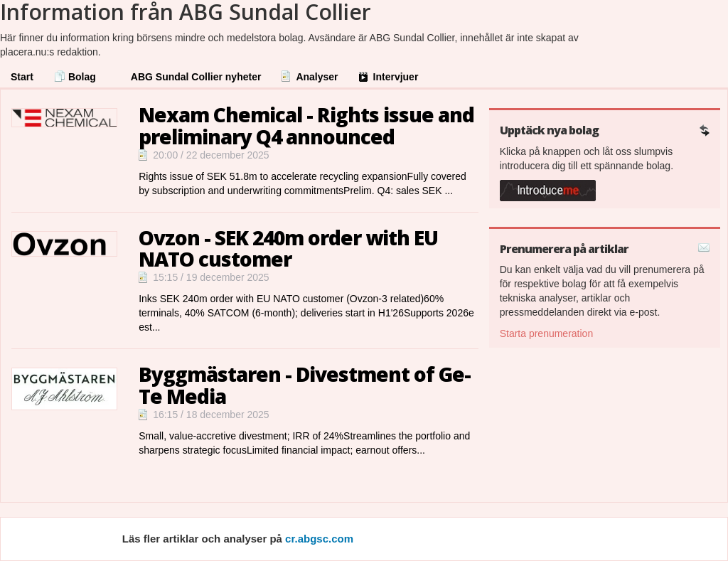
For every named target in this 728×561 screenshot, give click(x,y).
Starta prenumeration (547, 333)
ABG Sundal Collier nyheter (196, 77)
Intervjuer (396, 77)
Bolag (82, 77)
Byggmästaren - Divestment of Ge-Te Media (305, 385)
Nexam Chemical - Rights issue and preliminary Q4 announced (306, 125)
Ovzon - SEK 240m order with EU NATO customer (288, 249)
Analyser (317, 77)
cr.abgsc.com (319, 539)
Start (22, 77)
